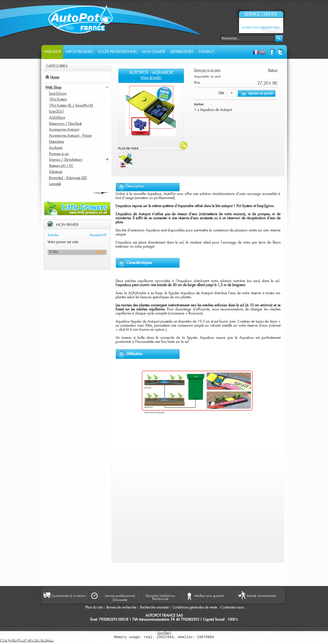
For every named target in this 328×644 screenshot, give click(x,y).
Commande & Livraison (68, 596)
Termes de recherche (121, 608)
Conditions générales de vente (195, 608)
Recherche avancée (154, 608)
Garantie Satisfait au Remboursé (160, 597)
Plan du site (94, 608)
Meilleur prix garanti (209, 596)
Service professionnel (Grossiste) (120, 598)
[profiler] (164, 633)
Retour (273, 70)
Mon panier (67, 225)
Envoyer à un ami (207, 70)
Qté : (222, 93)
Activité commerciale (261, 596)
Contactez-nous (232, 608)
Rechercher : (218, 38)
